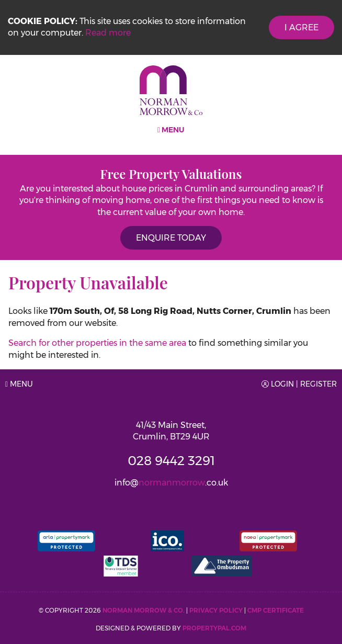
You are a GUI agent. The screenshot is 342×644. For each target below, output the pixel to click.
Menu (171, 130)
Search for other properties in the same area (97, 343)
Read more (108, 33)
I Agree (301, 27)
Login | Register (299, 384)
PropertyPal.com (214, 628)
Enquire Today (171, 238)
